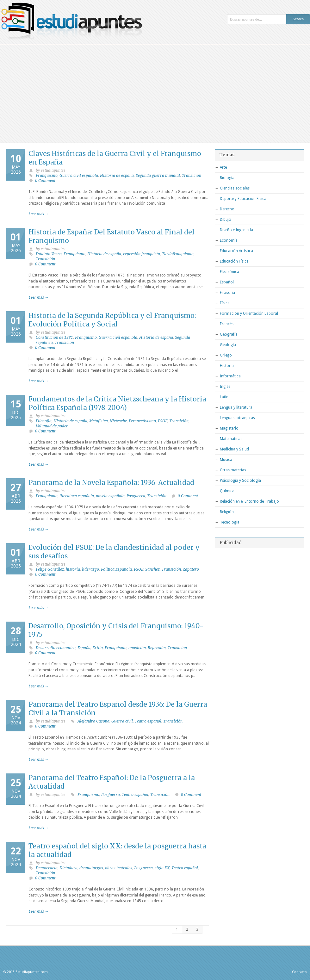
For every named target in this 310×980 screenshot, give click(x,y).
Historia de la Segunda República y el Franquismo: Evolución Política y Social (112, 320)
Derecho (227, 209)
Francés (227, 324)
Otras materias (233, 470)
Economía (229, 240)
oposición (137, 648)
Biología (227, 178)
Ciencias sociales (235, 188)
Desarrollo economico (56, 648)
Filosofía (227, 293)
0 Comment (45, 181)
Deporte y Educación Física (243, 199)
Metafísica (99, 421)
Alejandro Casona (93, 721)
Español (227, 282)
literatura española (77, 496)
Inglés (225, 387)
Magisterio (229, 428)
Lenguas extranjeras (237, 418)
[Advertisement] (155, 92)
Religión (227, 512)
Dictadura (68, 868)
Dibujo (226, 220)
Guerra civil (122, 721)
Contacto (299, 972)
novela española (110, 496)
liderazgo (90, 569)
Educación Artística (236, 251)
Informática (230, 376)
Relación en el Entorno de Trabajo (249, 501)
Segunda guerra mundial (158, 176)
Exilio (98, 648)
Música (226, 460)
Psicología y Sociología (240, 481)
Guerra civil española (79, 176)
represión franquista (142, 254)
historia (73, 569)
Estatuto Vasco (49, 254)
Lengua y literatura (236, 407)
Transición (192, 176)
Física (225, 303)
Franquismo (47, 176)
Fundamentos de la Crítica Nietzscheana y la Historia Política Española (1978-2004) (117, 403)
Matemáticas (231, 439)
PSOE (163, 421)
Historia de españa (117, 176)
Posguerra (136, 496)
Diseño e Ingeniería (236, 230)
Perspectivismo (142, 421)
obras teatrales (119, 868)
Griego (226, 355)
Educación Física (234, 261)
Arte (223, 167)
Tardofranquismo (178, 254)
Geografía (229, 334)
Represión (157, 648)
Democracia (47, 868)
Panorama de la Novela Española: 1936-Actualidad (111, 483)
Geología (228, 345)
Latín (224, 397)
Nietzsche (118, 421)
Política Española (116, 569)
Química (227, 491)
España (84, 648)
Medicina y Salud (234, 449)
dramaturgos (91, 868)
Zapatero (191, 569)
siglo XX (162, 868)
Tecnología (230, 522)
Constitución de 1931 (54, 338)
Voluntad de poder (52, 426)
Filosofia (44, 421)
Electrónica (229, 272)
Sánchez (152, 569)
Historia (227, 366)
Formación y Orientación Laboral (249, 313)
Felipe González (50, 569)
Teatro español (148, 721)
